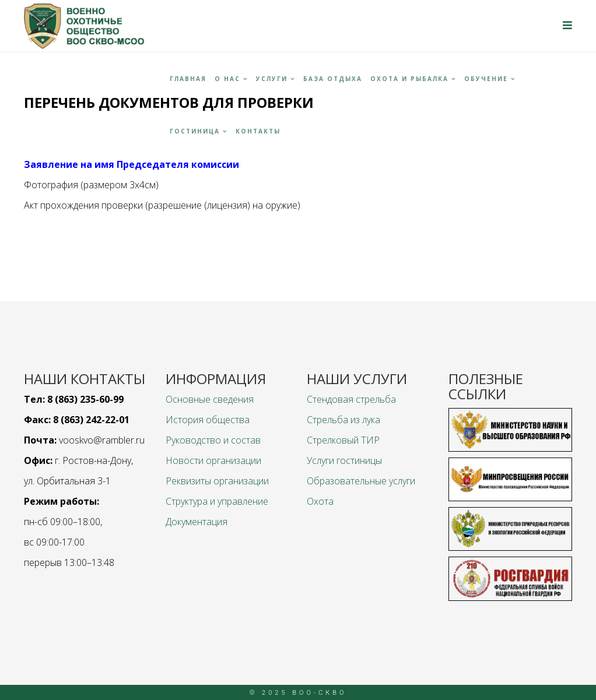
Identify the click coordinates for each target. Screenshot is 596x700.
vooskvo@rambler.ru (102, 440)
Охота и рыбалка (409, 79)
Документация (197, 522)
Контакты (258, 131)
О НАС (227, 79)
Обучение (486, 79)
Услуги (272, 79)
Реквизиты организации (217, 481)
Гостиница (195, 131)
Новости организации (213, 460)
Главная (188, 79)
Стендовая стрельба (351, 399)
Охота (320, 501)
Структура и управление (217, 501)
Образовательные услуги (361, 481)
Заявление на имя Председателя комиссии (132, 164)
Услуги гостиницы (344, 460)
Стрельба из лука (343, 420)
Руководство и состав (213, 440)
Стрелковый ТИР (343, 440)
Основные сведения (210, 399)
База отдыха (333, 79)
